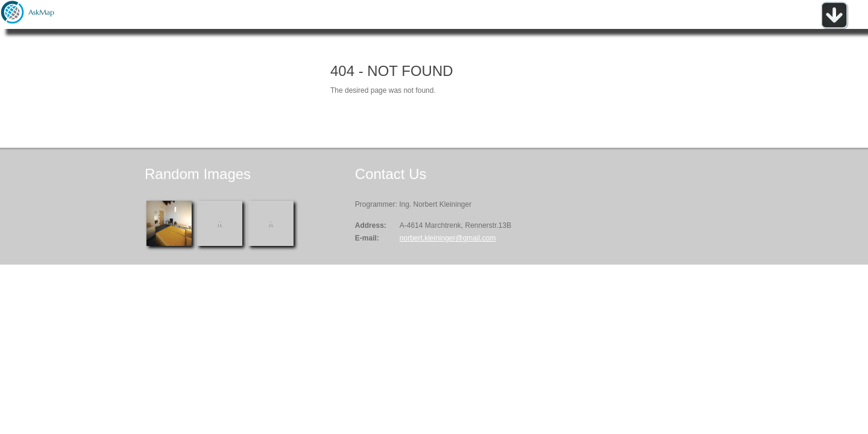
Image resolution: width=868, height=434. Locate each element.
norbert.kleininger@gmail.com (448, 238)
